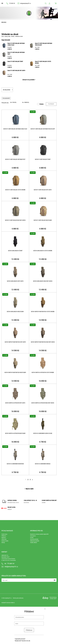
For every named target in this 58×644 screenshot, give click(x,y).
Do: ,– (26, 102)
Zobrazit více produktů (28, 80)
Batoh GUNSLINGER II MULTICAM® (15, 312)
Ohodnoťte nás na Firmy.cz (8, 603)
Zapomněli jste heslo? (20, 639)
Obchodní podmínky (34, 539)
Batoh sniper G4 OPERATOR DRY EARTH (15, 403)
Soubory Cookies (5, 541)
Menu (5, 22)
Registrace (4, 537)
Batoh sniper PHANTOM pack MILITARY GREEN (43, 342)
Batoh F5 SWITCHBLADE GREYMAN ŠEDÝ (15, 159)
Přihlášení (29, 630)
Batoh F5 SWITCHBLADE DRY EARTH (16, 70)
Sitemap (3, 543)
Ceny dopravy (33, 536)
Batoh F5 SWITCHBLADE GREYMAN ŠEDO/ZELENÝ (43, 129)
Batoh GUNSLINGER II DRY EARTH (15, 281)
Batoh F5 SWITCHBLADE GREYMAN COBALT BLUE (15, 129)
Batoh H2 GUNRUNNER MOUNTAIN (15, 464)
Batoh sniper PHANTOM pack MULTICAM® (15, 372)
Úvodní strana (4, 534)
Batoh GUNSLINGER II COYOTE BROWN (43, 251)
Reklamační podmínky (35, 541)
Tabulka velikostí (34, 543)
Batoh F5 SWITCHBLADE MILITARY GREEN (15, 220)
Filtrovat (51, 104)
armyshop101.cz (8, 598)
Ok (55, 580)
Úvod (3, 36)
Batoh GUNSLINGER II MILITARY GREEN (43, 281)
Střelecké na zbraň (19, 36)
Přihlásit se (4, 536)
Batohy (13, 36)
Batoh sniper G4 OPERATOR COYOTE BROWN (43, 372)
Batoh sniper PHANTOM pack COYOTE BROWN (43, 312)
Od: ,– (14, 102)
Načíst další (30, 489)
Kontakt (32, 537)
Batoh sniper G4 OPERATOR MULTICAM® (15, 433)
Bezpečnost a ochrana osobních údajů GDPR (39, 534)
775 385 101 (12, 3)
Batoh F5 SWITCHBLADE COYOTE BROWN (15, 190)
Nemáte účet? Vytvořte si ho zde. (23, 641)
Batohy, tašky (7, 36)
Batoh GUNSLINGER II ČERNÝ (15, 251)
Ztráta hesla (4, 539)
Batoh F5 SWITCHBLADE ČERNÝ (15, 61)
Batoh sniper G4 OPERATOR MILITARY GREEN (43, 403)
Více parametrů (6, 98)
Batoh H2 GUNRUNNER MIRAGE (43, 464)
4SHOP (55, 599)
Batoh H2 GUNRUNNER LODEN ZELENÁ (43, 433)
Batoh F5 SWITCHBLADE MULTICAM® (43, 220)
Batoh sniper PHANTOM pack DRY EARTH (15, 342)
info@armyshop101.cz (26, 3)
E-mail (3, 579)
